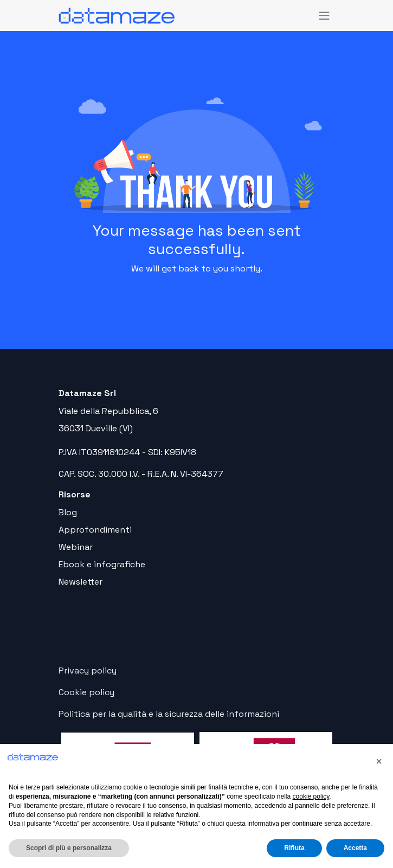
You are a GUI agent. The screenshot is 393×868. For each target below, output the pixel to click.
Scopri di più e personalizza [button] (69, 848)
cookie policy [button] (311, 796)
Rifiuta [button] (294, 848)
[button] (379, 761)
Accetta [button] (355, 848)
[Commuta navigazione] (324, 15)
